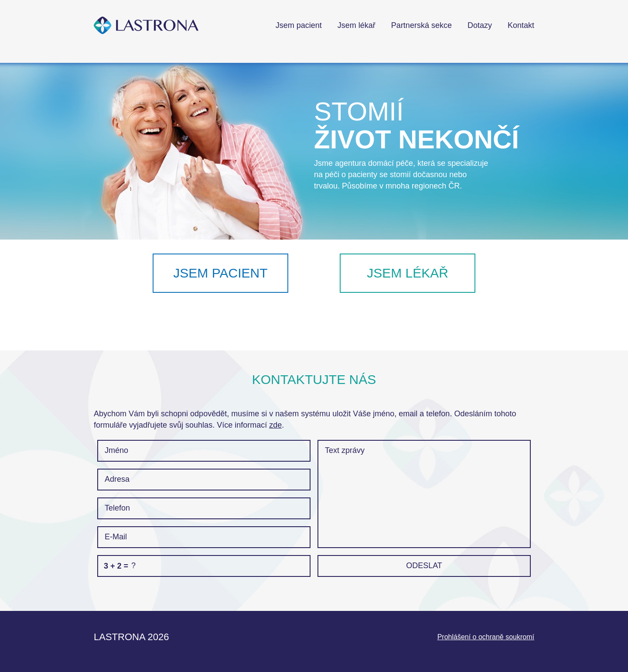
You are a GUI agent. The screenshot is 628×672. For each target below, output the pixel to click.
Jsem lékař (357, 25)
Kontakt (521, 25)
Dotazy (480, 25)
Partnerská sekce (422, 25)
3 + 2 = (116, 566)
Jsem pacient (299, 25)
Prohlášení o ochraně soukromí (486, 637)
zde (275, 425)
